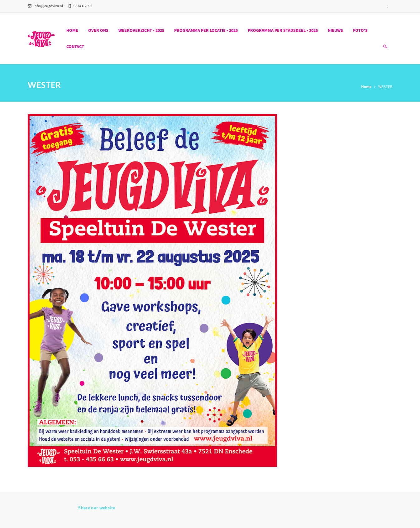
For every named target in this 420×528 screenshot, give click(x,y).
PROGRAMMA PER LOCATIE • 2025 (206, 31)
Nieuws (335, 31)
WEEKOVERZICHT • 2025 (141, 31)
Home (72, 31)
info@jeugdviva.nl (45, 6)
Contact (75, 47)
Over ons (98, 31)
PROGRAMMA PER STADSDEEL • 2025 (283, 31)
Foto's (360, 31)
